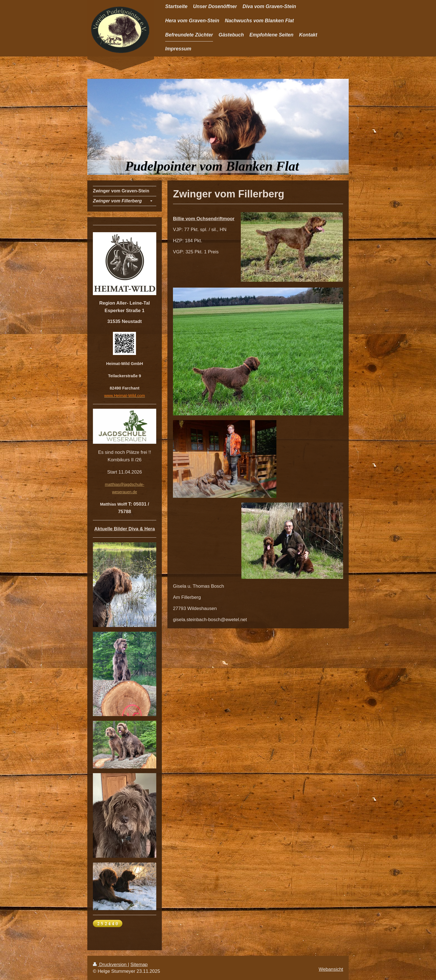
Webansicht (331, 969)
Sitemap (139, 965)
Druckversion (110, 965)
